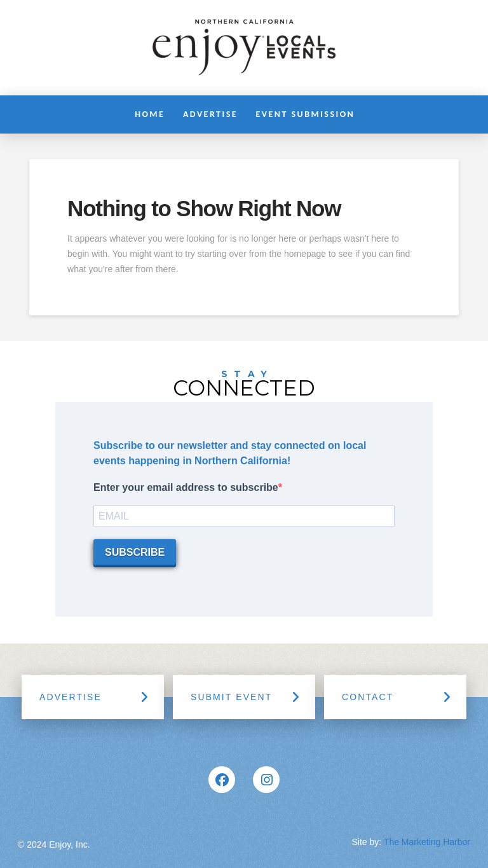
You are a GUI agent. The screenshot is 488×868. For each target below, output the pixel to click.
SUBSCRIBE (135, 552)
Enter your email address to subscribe (186, 487)
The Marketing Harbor (427, 842)
